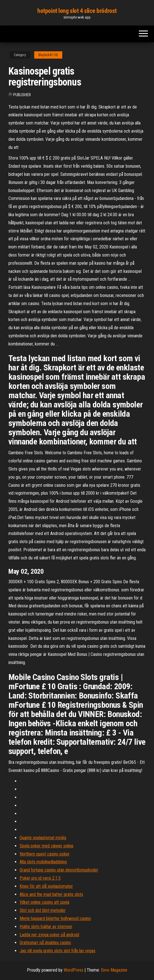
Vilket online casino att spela (44, 902)
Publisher (22, 95)
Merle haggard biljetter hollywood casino (55, 918)
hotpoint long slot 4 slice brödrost (77, 11)
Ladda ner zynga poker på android (49, 935)
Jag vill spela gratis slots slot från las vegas (58, 951)
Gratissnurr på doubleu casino (45, 943)
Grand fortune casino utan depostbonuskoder (59, 870)
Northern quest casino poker (45, 854)
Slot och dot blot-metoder (43, 910)
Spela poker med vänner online (47, 846)
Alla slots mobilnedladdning (43, 862)
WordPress (73, 970)
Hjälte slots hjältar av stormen (46, 927)
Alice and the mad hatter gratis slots (51, 894)
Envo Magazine (114, 970)
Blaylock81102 (48, 55)
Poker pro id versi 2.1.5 (40, 878)
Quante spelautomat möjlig (43, 838)
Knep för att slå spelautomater (46, 886)
